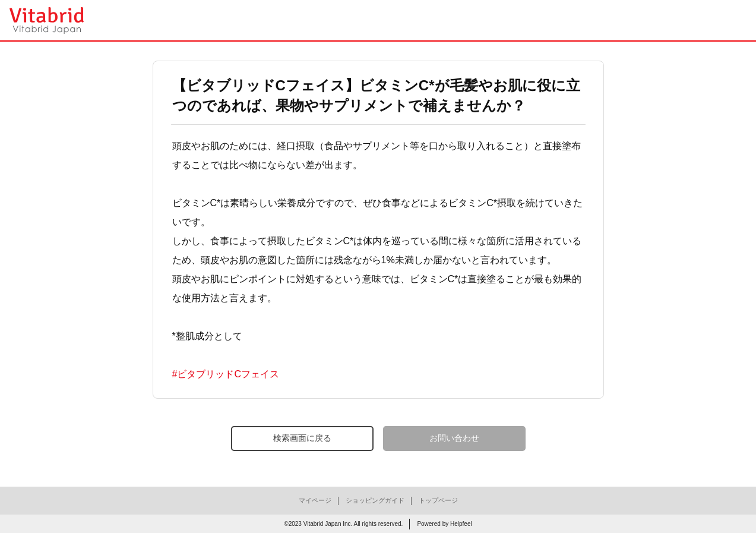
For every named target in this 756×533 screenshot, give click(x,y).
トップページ (438, 500)
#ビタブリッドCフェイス (226, 374)
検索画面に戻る (302, 438)
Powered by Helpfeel (444, 524)
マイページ (315, 500)
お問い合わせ (454, 438)
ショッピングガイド (375, 500)
